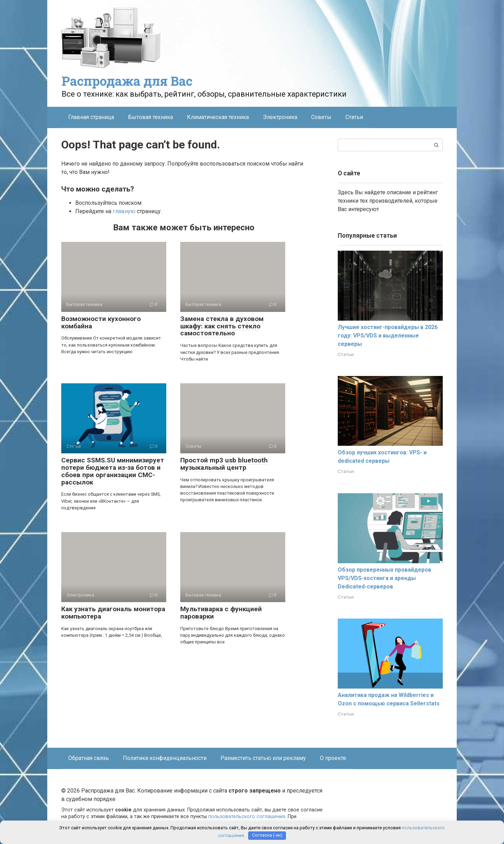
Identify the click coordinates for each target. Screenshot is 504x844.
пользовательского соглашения (247, 817)
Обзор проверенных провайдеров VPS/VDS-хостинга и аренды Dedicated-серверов (384, 578)
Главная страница (91, 117)
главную (124, 211)
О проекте (333, 758)
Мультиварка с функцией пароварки (221, 613)
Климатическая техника (218, 117)
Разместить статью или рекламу (263, 758)
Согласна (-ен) (267, 835)
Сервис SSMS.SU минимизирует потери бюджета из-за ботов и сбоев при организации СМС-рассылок (113, 471)
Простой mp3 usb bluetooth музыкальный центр (224, 464)
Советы (321, 117)
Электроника (280, 117)
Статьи (354, 117)
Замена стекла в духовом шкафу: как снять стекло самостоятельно (222, 326)
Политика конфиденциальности (165, 758)
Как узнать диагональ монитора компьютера (113, 613)
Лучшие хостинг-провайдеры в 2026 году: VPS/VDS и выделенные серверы (388, 336)
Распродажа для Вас (127, 81)
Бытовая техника (150, 117)
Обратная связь (89, 758)
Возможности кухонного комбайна (101, 322)
